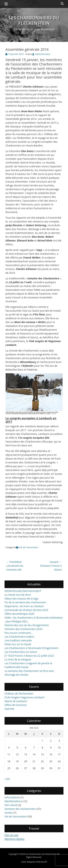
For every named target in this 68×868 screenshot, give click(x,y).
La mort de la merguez (18, 659)
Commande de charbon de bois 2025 (26, 610)
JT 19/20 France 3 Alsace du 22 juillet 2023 (29, 656)
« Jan (7, 779)
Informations (12, 797)
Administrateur (43, 54)
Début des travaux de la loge (21, 599)
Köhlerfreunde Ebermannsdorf (23, 591)
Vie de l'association (29, 547)
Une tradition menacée (18, 640)
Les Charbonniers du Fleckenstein (34, 20)
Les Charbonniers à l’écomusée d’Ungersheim (31, 648)
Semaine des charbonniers (20, 809)
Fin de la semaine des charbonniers (25, 602)
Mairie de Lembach (16, 701)
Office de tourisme (16, 705)
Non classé (11, 805)
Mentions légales (15, 839)
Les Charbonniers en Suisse (21, 652)
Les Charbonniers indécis (19, 637)
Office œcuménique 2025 (19, 614)
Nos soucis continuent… (19, 633)
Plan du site (11, 835)
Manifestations (13, 801)
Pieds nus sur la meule (18, 644)
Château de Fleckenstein (19, 694)
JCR (45, 862)
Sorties (9, 813)
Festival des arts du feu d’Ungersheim (27, 625)
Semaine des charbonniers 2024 (23, 629)
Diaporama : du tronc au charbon (24, 606)
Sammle (9, 709)
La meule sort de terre (18, 595)
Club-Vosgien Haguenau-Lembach (24, 697)
